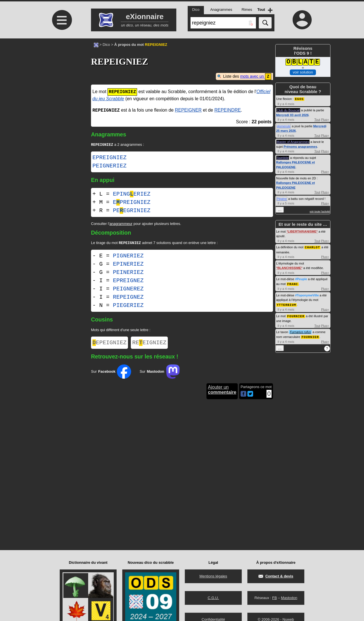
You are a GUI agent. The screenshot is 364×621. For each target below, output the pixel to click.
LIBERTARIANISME (302, 231)
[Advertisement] (61, 86)
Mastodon (289, 598)
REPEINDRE (228, 110)
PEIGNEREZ (128, 290)
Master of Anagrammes (293, 142)
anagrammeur (121, 224)
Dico (106, 45)
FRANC (293, 283)
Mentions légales (213, 576)
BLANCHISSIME (289, 267)
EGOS (299, 99)
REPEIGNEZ (128, 298)
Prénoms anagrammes (300, 146)
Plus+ (325, 119)
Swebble (283, 157)
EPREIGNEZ (128, 281)
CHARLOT (312, 247)
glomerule (284, 126)
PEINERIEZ (128, 273)
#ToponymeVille (307, 294)
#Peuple (301, 278)
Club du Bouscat (288, 110)
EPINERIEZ (128, 265)
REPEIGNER (188, 110)
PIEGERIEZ (128, 306)
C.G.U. (213, 598)
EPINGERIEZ (132, 194)
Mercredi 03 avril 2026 (292, 115)
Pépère (282, 198)
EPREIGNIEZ (109, 158)
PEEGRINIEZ (132, 211)
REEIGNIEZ (149, 344)
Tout (317, 119)
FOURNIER (296, 315)
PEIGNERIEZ (109, 166)
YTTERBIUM (286, 304)
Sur (111, 374)
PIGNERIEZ (128, 257)
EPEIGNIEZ (109, 344)
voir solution (303, 72)
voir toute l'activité (320, 211)
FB (275, 598)
